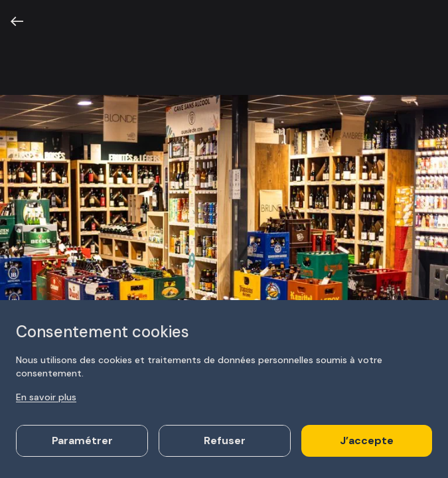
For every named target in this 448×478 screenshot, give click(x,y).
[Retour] (17, 21)
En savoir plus (46, 397)
